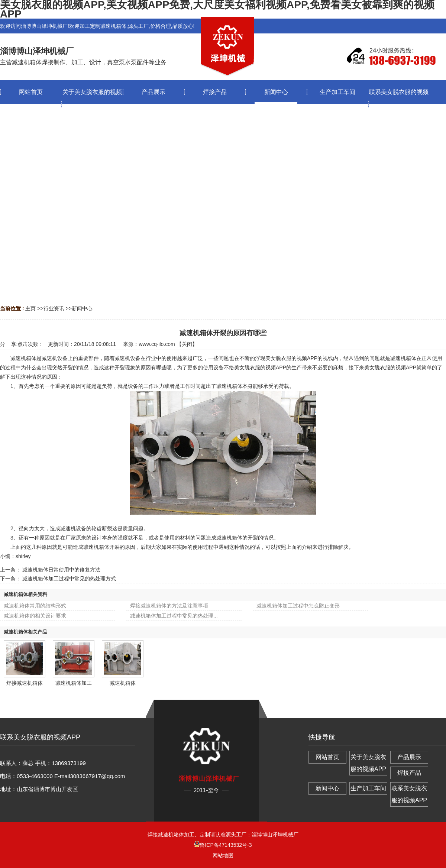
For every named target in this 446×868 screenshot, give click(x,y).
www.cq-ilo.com (157, 344)
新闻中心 (82, 308)
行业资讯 (54, 308)
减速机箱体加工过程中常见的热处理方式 (69, 579)
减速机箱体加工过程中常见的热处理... (174, 616)
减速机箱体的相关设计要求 (35, 616)
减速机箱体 (123, 683)
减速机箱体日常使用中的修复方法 (61, 570)
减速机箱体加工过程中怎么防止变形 (298, 606)
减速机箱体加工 (74, 683)
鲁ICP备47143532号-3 (223, 845)
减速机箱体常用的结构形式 (35, 606)
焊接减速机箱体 (25, 683)
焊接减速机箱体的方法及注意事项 (169, 606)
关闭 (187, 344)
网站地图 (223, 855)
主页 (30, 308)
